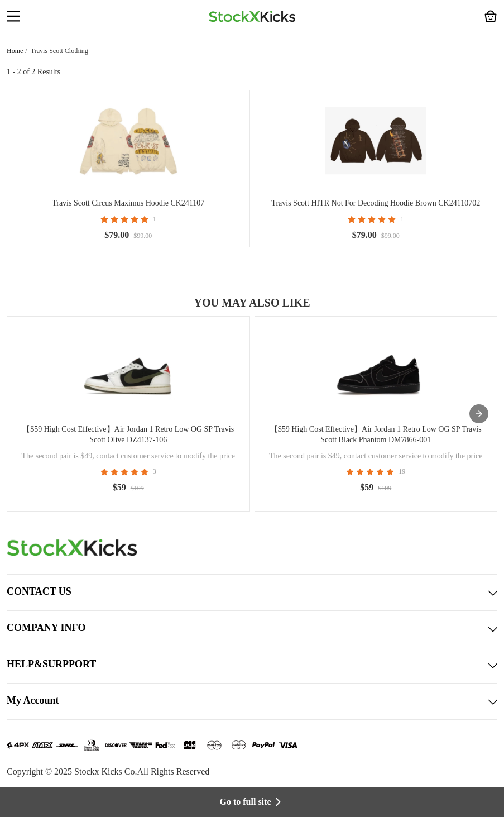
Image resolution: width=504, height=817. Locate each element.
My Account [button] (252, 701)
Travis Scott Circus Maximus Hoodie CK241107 (128, 203)
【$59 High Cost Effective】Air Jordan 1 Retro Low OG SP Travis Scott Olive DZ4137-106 (128, 434)
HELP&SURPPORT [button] (252, 665)
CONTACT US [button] (252, 593)
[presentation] (479, 414)
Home (15, 51)
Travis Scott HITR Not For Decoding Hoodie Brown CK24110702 (376, 203)
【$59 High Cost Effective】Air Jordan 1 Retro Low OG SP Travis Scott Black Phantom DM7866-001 (376, 434)
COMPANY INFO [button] (252, 629)
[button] (13, 17)
